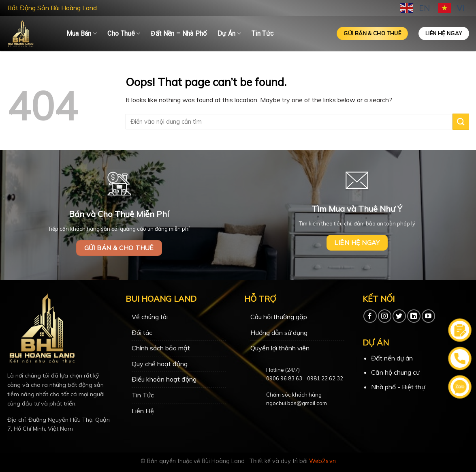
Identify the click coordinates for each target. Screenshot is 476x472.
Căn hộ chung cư (395, 372)
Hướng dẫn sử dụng (279, 333)
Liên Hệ (143, 411)
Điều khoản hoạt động (164, 379)
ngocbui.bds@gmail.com (297, 403)
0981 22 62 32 (325, 378)
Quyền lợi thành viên (280, 348)
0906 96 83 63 (284, 378)
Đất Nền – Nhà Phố (179, 33)
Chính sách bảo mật (161, 348)
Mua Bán (82, 34)
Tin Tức (263, 33)
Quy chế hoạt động (160, 364)
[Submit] (461, 121)
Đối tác (142, 333)
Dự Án (229, 34)
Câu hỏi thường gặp (279, 317)
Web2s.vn (322, 461)
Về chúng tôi (150, 317)
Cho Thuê (124, 34)
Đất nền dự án (392, 358)
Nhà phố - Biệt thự (398, 387)
